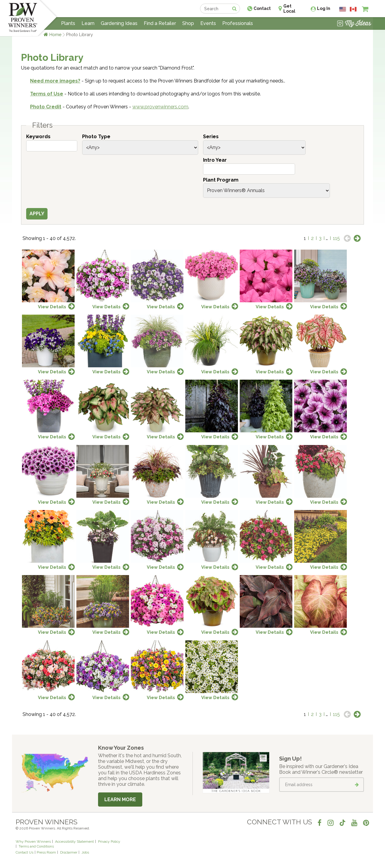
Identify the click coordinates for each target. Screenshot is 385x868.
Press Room (46, 852)
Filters (42, 125)
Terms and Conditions (36, 846)
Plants (68, 23)
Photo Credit (46, 107)
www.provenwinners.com (160, 107)
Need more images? (55, 81)
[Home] (23, 18)
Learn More (120, 800)
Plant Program (221, 180)
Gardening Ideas (119, 23)
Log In (324, 8)
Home (55, 34)
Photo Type (96, 137)
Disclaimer (69, 852)
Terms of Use (47, 94)
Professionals (238, 23)
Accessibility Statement (74, 842)
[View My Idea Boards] (354, 24)
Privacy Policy (109, 842)
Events (208, 23)
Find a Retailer (160, 23)
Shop (188, 23)
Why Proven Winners (33, 842)
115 (336, 238)
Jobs (85, 852)
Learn (88, 23)
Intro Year (215, 160)
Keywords (38, 137)
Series (211, 137)
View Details (52, 307)
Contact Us (25, 852)
